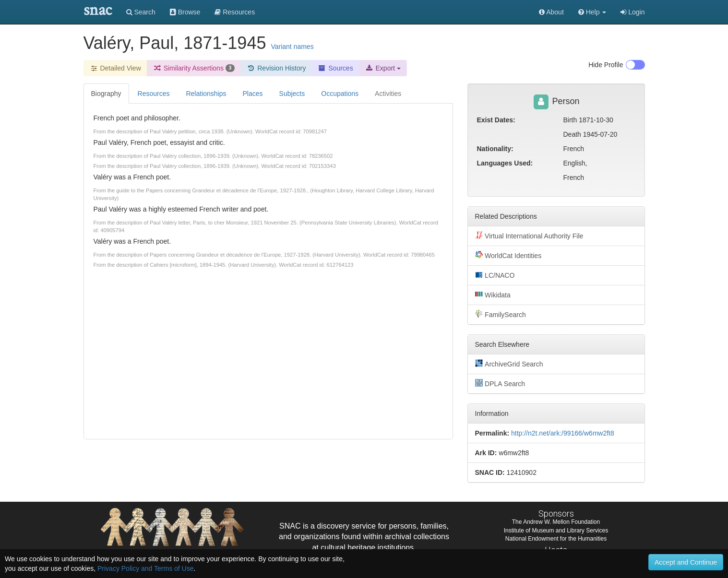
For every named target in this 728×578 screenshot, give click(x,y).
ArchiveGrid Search (509, 364)
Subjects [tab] (292, 94)
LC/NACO (495, 275)
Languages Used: (505, 163)
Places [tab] (253, 94)
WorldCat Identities (508, 255)
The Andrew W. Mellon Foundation (556, 522)
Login (633, 12)
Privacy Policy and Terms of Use (145, 568)
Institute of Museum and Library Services (556, 531)
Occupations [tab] (340, 94)
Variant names (292, 47)
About (551, 12)
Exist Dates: (496, 120)
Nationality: (495, 149)
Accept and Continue (686, 562)
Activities (388, 94)
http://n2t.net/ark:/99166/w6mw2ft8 (563, 433)
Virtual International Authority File (529, 236)
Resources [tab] (154, 94)
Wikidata (493, 295)
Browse (185, 12)
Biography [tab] (106, 94)
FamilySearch (501, 314)
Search (141, 12)
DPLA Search (500, 383)
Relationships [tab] (206, 94)
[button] (592, 12)
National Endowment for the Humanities (556, 539)
